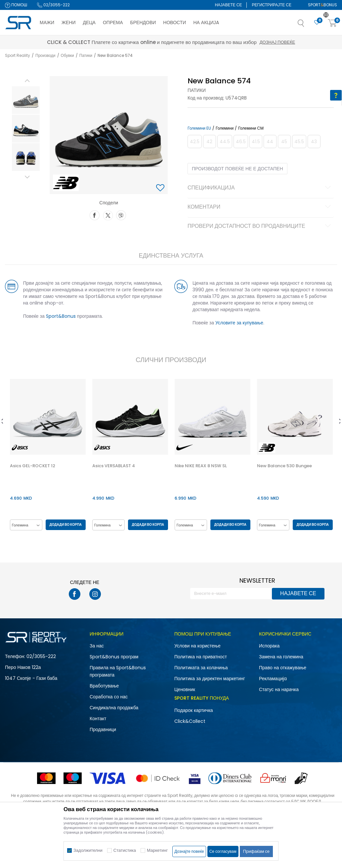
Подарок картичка (194, 711)
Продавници (103, 730)
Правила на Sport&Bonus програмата (118, 672)
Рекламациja (273, 679)
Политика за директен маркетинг (210, 679)
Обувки (67, 55)
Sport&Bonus (60, 316)
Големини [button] (224, 128)
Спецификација (260, 188)
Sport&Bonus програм (114, 657)
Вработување (104, 686)
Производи (45, 55)
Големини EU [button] (199, 128)
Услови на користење (197, 646)
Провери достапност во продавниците (260, 227)
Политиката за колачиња (201, 668)
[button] (308, 25)
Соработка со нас (109, 697)
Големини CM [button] (250, 128)
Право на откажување (283, 668)
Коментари (260, 207)
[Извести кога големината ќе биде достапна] (194, 142)
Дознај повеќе (230, 42)
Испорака (269, 646)
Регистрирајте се (272, 5)
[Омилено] (317, 23)
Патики (86, 55)
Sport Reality (18, 55)
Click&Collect (190, 722)
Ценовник (185, 690)
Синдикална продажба (114, 708)
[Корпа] (332, 23)
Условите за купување (239, 323)
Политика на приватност (201, 657)
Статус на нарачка (279, 690)
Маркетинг (157, 850)
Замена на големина (281, 657)
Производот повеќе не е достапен (237, 169)
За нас (97, 646)
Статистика (125, 850)
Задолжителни (88, 850)
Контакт (98, 719)
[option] (24, 100)
